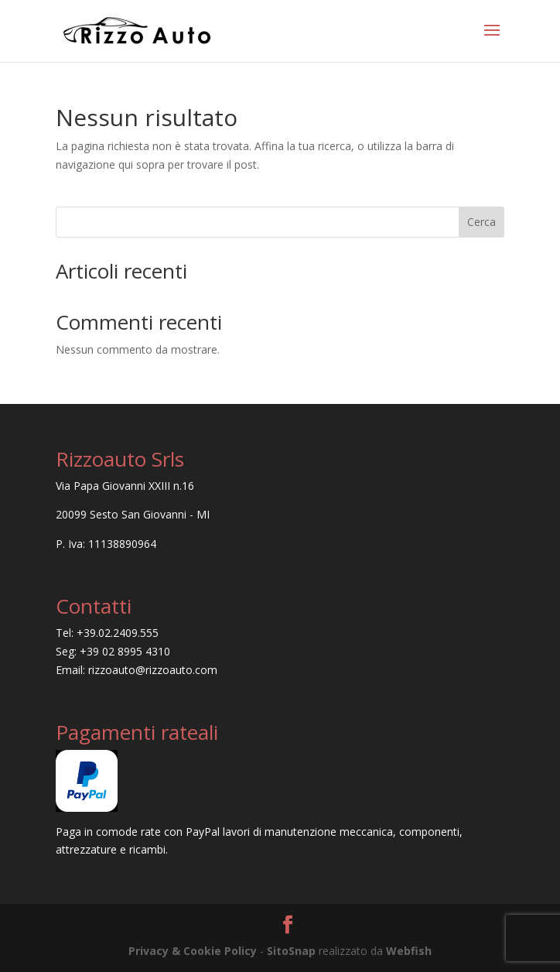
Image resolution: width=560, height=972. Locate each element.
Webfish (409, 951)
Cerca (481, 222)
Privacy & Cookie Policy (193, 951)
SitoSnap (291, 951)
